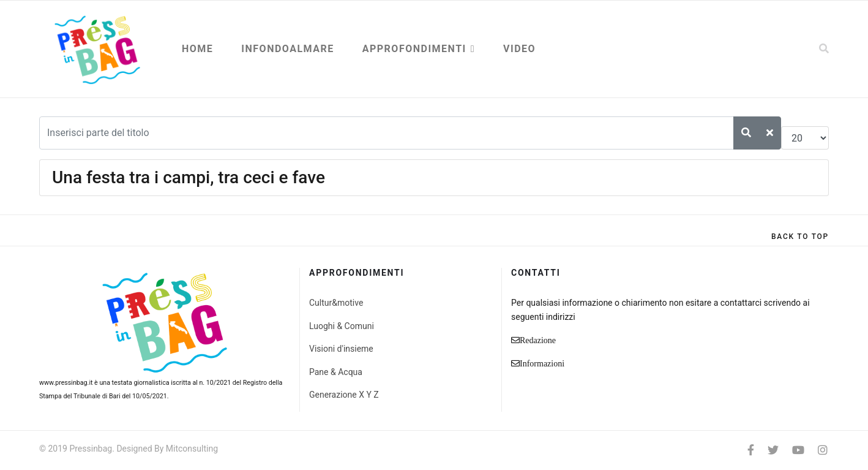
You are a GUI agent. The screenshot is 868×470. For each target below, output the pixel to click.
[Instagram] (823, 450)
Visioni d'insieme (341, 349)
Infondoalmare (287, 49)
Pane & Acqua (336, 372)
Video (519, 49)
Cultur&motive (336, 303)
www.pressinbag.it (66, 383)
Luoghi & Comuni (342, 326)
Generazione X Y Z (344, 395)
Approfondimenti (414, 49)
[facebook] (751, 450)
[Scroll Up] (800, 237)
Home (197, 49)
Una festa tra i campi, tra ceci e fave (189, 177)
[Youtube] (798, 450)
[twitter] (773, 450)
